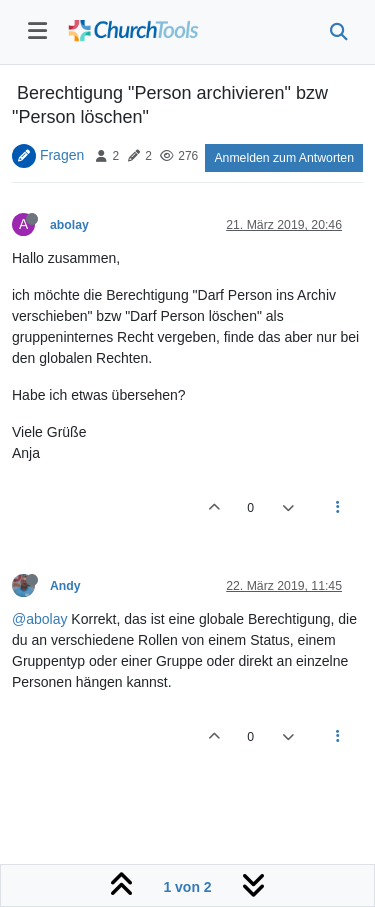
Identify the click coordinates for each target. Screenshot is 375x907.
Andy (65, 586)
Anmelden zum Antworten (284, 158)
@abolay (39, 619)
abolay (69, 225)
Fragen (62, 155)
